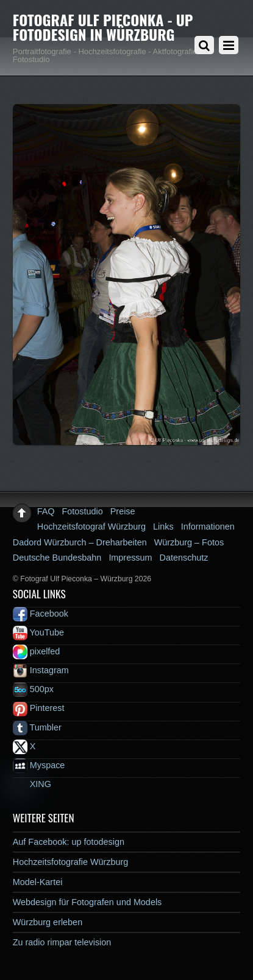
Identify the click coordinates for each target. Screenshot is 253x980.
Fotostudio (83, 511)
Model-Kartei (38, 882)
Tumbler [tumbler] (37, 727)
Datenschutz (184, 558)
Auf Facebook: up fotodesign (69, 842)
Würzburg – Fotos (189, 542)
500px (33, 689)
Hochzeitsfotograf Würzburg (91, 527)
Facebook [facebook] (41, 614)
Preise (123, 511)
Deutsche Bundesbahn (57, 558)
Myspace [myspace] (39, 765)
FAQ (46, 511)
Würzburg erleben (48, 922)
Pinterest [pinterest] (39, 708)
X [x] (24, 746)
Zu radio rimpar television (62, 942)
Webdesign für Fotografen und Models (87, 902)
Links (163, 527)
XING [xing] (32, 784)
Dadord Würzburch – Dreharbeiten (80, 542)
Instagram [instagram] (41, 670)
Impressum (130, 558)
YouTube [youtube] (38, 632)
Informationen (208, 527)
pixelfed (37, 651)
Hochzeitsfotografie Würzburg (71, 862)
